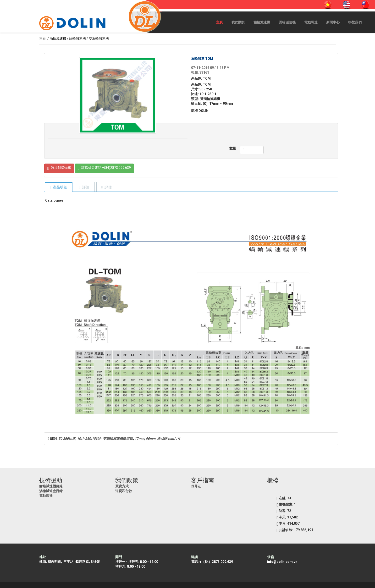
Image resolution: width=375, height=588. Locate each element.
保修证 (196, 486)
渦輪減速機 (287, 22)
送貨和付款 (124, 491)
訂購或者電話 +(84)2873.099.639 (105, 168)
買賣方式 (122, 486)
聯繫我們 (355, 22)
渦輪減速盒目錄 (51, 491)
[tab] (59, 187)
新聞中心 (333, 22)
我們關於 (238, 22)
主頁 (220, 22)
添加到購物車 (59, 168)
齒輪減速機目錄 (51, 486)
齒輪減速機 (262, 22)
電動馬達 (311, 22)
